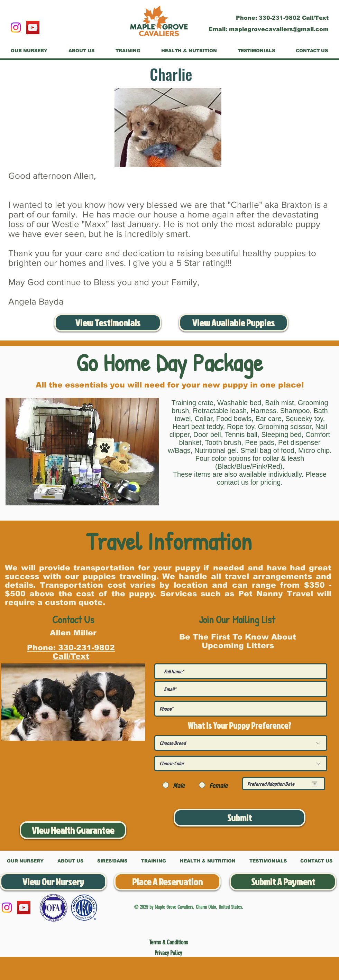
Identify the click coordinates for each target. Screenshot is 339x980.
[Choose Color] (241, 763)
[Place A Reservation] (167, 882)
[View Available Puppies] (233, 323)
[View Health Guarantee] (73, 830)
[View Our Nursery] (53, 882)
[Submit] (240, 818)
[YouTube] (33, 27)
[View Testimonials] (108, 323)
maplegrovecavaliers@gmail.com (279, 29)
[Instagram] (16, 27)
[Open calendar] (314, 784)
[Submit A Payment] (283, 882)
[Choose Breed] (241, 743)
